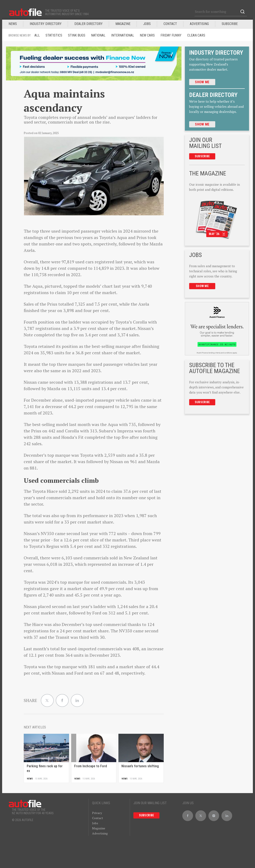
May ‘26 (217, 234)
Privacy (97, 813)
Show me (202, 82)
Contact (170, 24)
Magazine (99, 828)
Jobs (95, 823)
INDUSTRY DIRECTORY (46, 24)
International (123, 35)
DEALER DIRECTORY (88, 24)
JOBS (147, 24)
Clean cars (196, 35)
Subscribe (230, 24)
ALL (37, 35)
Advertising (199, 24)
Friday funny (171, 35)
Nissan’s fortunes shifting (140, 766)
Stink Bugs (77, 35)
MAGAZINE (123, 24)
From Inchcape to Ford (91, 766)
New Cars (147, 35)
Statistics (54, 35)
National (98, 35)
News (13, 24)
